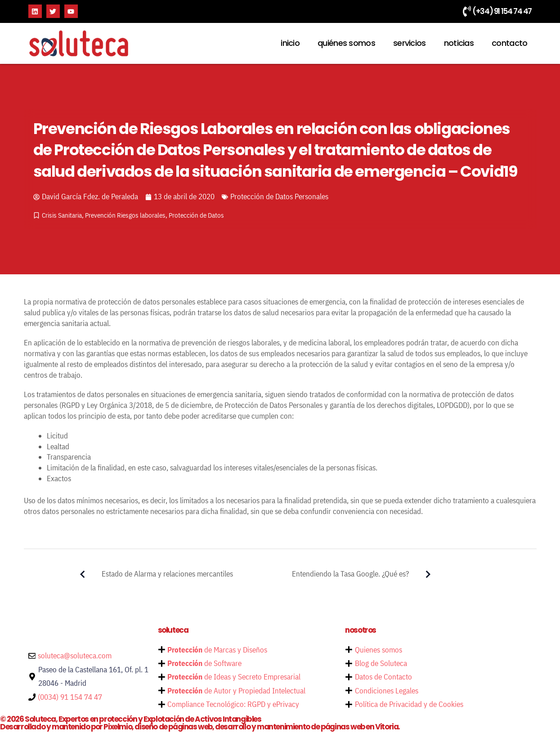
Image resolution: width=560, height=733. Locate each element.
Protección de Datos (196, 215)
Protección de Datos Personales (279, 197)
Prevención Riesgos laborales (125, 215)
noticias (459, 43)
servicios (410, 43)
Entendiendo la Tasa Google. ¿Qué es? (367, 574)
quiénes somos (346, 43)
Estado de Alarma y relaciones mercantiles (150, 574)
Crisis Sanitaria (62, 215)
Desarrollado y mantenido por (201, 728)
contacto (509, 43)
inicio (290, 43)
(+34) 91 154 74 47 (502, 11)
